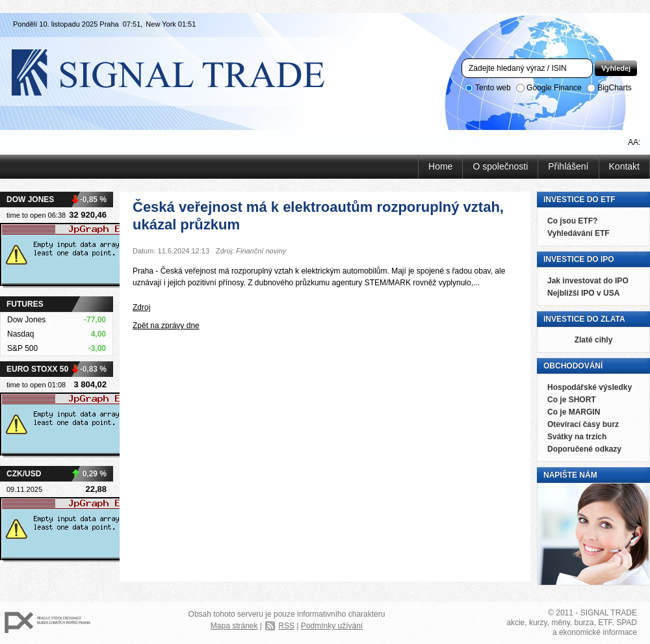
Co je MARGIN (574, 412)
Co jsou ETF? (572, 221)
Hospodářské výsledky (590, 387)
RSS (286, 626)
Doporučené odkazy (584, 449)
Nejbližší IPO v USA (583, 293)
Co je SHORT (572, 400)
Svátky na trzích (577, 437)
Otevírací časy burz (583, 424)
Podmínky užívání (332, 626)
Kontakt (624, 166)
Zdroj (141, 307)
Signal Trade (179, 71)
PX (47, 623)
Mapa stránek (234, 626)
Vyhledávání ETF (578, 233)
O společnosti (500, 166)
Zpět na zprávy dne (166, 326)
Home (440, 166)
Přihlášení (568, 166)
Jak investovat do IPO (588, 281)
